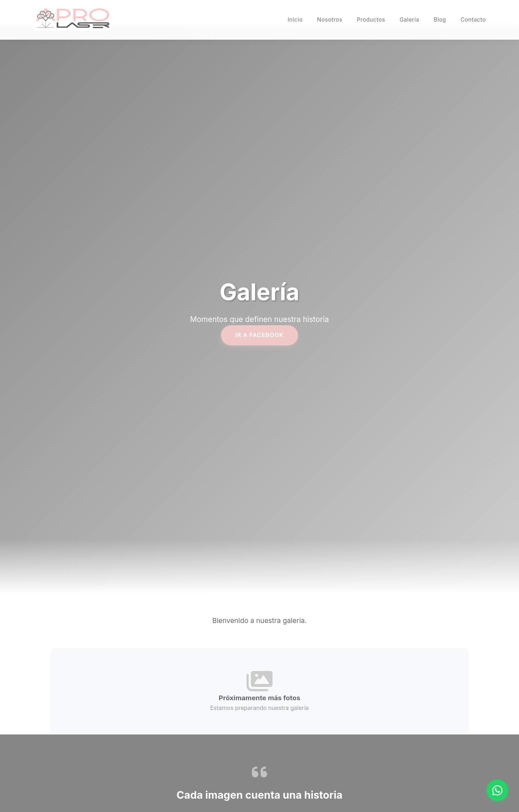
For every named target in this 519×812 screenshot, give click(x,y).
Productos (371, 20)
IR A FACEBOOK (259, 335)
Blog (440, 20)
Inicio (295, 20)
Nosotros (330, 20)
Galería (410, 20)
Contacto (473, 20)
